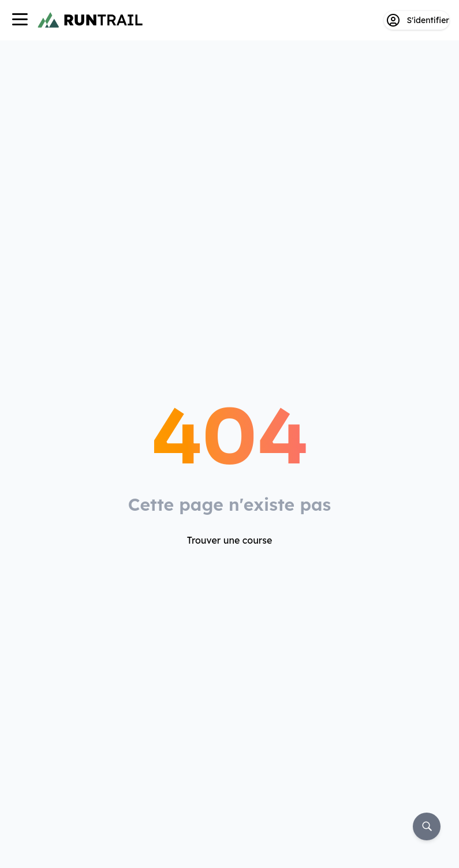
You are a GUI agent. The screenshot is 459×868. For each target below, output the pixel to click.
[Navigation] (20, 20)
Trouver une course (230, 540)
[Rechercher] (427, 826)
